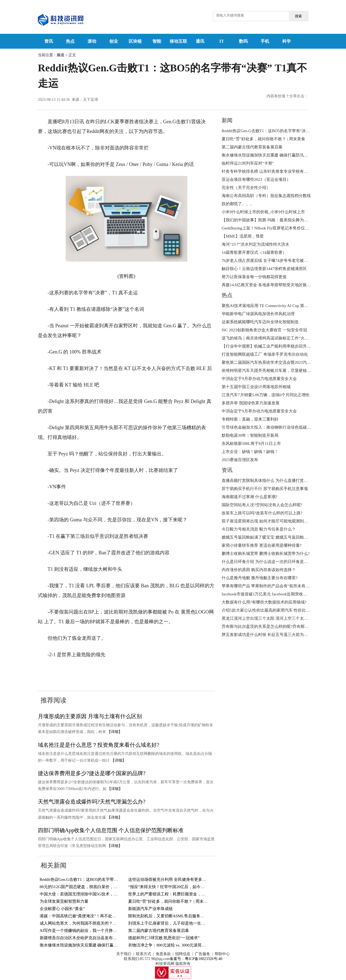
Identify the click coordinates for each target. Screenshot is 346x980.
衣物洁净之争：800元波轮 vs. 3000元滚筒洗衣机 (171, 945)
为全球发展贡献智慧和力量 (64, 901)
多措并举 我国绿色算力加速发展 (251, 403)
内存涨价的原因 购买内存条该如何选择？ (259, 570)
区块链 (135, 41)
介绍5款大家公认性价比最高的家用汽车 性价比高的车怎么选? (277, 610)
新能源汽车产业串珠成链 (150, 909)
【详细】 (115, 732)
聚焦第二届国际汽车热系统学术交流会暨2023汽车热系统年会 (276, 362)
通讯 (200, 41)
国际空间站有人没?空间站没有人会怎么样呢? (262, 505)
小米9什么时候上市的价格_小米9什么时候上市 (263, 212)
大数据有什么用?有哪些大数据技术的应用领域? (264, 602)
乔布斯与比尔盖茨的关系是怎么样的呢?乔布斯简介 (267, 626)
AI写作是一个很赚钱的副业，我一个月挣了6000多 (84, 931)
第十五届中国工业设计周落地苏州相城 (256, 387)
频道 (61, 55)
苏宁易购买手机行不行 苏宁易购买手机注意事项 (265, 489)
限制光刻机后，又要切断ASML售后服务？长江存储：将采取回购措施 (191, 916)
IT (222, 41)
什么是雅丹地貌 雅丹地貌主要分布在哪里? (259, 578)
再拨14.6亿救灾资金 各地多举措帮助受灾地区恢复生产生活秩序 (278, 285)
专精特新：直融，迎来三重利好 (250, 419)
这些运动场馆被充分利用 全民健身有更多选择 (169, 879)
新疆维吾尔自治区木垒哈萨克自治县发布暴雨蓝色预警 (88, 938)
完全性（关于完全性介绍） (246, 188)
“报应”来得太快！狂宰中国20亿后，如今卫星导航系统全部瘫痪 (185, 887)
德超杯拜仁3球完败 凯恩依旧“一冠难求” (164, 938)
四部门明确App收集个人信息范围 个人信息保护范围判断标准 (111, 830)
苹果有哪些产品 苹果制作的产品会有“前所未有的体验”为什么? (278, 586)
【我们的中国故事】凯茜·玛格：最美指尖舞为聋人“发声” (273, 220)
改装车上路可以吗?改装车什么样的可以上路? (262, 513)
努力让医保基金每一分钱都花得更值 (254, 277)
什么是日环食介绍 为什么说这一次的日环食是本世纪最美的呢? (278, 562)
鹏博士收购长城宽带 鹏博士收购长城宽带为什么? (266, 554)
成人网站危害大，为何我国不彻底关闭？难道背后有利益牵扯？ (97, 923)
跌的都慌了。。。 (238, 204)
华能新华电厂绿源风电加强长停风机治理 (258, 314)
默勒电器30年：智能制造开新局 (250, 435)
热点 (70, 41)
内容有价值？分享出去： (287, 96)
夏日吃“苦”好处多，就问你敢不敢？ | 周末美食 (170, 901)
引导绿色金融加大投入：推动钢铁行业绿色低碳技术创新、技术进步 (282, 427)
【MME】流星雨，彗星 (243, 236)
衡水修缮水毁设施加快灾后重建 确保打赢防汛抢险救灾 (89, 945)
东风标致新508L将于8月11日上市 (251, 444)
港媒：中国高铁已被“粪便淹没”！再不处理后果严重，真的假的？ (98, 916)
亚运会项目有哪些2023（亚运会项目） (256, 179)
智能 (157, 41)
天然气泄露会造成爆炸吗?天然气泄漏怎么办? (92, 802)
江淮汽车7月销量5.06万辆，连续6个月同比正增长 (266, 395)
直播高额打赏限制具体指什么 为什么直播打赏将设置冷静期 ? (276, 481)
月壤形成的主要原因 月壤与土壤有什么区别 (90, 716)
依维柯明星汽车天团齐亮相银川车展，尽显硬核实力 (268, 371)
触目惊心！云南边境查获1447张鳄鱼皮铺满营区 (264, 269)
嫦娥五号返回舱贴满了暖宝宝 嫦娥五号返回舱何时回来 (271, 537)
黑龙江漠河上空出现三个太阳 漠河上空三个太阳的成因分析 (275, 618)
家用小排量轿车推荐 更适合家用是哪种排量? (262, 545)
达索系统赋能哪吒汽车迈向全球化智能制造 (260, 322)
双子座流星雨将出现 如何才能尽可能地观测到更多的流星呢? (276, 521)
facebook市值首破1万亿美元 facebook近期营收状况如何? (271, 594)
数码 (243, 41)
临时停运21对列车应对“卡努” (248, 163)
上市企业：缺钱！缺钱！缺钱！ (250, 452)
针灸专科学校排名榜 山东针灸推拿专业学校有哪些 (267, 171)
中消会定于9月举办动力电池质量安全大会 (259, 379)
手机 (265, 41)
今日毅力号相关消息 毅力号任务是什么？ (259, 529)
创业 (114, 41)
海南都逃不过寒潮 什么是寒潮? (249, 497)
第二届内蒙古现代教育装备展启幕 (159, 931)
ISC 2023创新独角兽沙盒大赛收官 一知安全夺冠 (264, 330)
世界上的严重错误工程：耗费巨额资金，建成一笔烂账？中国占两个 (189, 894)
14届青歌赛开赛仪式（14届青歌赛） (254, 252)
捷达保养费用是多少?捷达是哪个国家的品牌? (92, 773)
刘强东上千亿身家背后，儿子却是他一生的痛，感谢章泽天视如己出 (189, 923)
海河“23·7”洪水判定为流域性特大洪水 (255, 244)
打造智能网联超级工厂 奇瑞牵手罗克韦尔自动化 (265, 354)
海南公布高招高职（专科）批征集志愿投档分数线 (266, 196)
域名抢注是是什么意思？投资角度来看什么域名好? (99, 745)
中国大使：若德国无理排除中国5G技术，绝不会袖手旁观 (91, 894)
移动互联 (178, 41)
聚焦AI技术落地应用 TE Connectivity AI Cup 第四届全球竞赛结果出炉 (283, 306)
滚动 (92, 41)
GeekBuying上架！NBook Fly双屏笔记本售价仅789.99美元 (273, 228)
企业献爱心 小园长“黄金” (62, 909)
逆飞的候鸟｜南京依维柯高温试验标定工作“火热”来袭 (270, 338)
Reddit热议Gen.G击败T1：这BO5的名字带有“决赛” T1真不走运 (96, 879)
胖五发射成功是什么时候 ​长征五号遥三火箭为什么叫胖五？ (275, 635)
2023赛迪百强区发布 (240, 460)
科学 (287, 41)
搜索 (298, 16)
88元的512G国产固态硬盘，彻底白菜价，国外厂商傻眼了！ (93, 887)
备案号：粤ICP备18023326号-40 (196, 959)
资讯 (49, 41)
